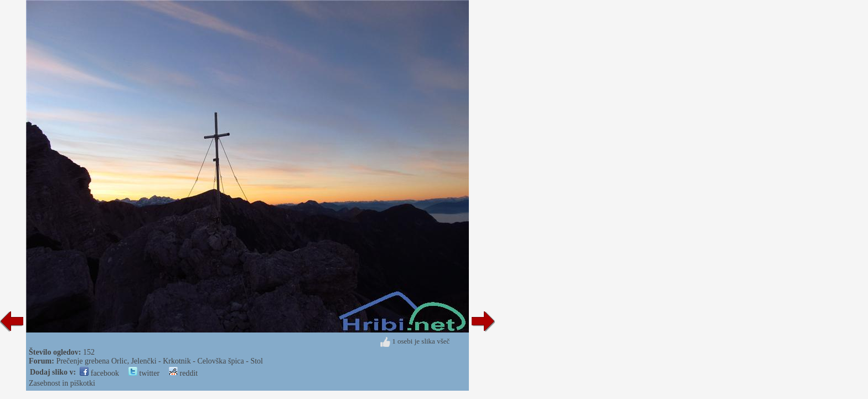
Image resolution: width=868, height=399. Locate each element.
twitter (144, 373)
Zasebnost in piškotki (62, 383)
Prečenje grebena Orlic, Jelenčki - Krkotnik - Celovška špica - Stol (159, 361)
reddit (183, 373)
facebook (99, 373)
